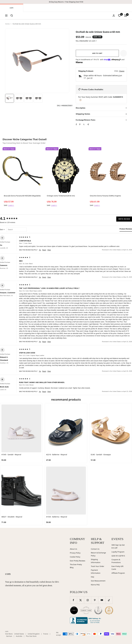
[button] (123, 53)
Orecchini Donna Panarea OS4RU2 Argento (105, 196)
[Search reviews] (16, 230)
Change (122, 71)
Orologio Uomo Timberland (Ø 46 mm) (61, 196)
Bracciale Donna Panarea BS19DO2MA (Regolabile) (22, 196)
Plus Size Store (31, 636)
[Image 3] (29, 98)
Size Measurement (98, 581)
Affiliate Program (118, 573)
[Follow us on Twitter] (81, 600)
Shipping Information (96, 561)
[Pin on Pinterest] (80, 124)
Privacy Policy (75, 553)
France (46, 634)
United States (19, 634)
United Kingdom (34, 634)
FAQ (92, 577)
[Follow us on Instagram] (88, 600)
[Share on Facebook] (76, 124)
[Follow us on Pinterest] (95, 600)
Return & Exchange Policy (98, 554)
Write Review (124, 219)
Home (7, 24)
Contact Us (95, 549)
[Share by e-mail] (88, 124)
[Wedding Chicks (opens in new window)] (74, 610)
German (9, 636)
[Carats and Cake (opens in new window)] (86, 610)
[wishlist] (119, 16)
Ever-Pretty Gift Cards (117, 568)
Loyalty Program (118, 552)
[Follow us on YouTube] (102, 600)
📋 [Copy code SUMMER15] (80, 100)
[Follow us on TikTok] (109, 600)
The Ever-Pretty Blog (76, 566)
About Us (73, 549)
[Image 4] (38, 98)
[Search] (12, 16)
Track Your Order (98, 566)
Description (81, 108)
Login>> (11, 205)
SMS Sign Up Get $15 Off (118, 546)
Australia (19, 636)
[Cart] (125, 16)
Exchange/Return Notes (86, 120)
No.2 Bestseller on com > (86, 41)
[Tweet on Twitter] (84, 124)
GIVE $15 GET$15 (118, 556)
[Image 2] (19, 98)
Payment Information (96, 572)
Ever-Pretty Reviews (78, 561)
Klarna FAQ (95, 585)
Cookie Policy (75, 557)
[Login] (114, 16)
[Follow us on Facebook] (73, 600)
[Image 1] (10, 98)
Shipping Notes (83, 114)
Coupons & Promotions (116, 561)
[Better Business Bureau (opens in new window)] (86, 620)
